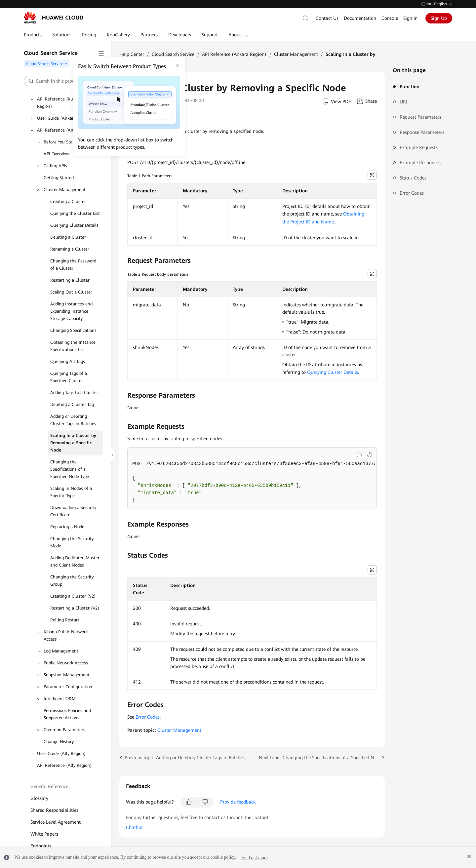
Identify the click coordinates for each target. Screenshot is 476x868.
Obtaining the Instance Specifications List (73, 346)
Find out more (254, 857)
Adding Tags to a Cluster (74, 393)
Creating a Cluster (68, 201)
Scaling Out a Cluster (71, 292)
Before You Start (60, 142)
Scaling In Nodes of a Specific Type (71, 492)
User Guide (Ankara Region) (65, 118)
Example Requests (419, 147)
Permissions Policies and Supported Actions (67, 714)
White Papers (44, 834)
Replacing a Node (67, 527)
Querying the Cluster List (75, 213)
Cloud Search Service (173, 54)
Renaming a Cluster (70, 249)
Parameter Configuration (68, 687)
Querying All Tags (68, 361)
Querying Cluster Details (74, 225)
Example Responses (420, 163)
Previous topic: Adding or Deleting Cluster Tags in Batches (185, 758)
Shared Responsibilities (54, 810)
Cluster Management (65, 190)
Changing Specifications (73, 330)
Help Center (132, 54)
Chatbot (134, 827)
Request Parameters (420, 117)
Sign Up (439, 18)
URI (403, 102)
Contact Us (327, 18)
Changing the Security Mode (72, 542)
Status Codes (413, 178)
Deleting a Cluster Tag (72, 404)
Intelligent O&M (60, 699)
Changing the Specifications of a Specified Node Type (70, 469)
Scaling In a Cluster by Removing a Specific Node (73, 443)
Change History (59, 742)
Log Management (61, 651)
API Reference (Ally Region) (64, 765)
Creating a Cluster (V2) (73, 596)
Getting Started (59, 178)
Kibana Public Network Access (66, 635)
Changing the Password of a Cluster (73, 265)
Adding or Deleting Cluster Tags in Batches (73, 420)
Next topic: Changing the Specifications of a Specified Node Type (322, 758)
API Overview (57, 154)
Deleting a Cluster (68, 237)
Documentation (360, 18)
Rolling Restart (65, 620)
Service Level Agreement (56, 822)
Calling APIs (55, 166)
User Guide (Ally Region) (61, 753)
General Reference (49, 786)
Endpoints (41, 846)
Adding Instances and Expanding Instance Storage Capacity (71, 311)
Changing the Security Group (72, 581)
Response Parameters (422, 132)
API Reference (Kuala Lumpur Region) (66, 103)
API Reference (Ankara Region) (68, 130)
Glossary (39, 798)
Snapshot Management (67, 675)
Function (410, 87)
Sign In (410, 18)
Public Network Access (66, 663)
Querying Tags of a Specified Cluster (69, 377)
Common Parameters (64, 730)
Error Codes (412, 193)
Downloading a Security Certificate (73, 511)
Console (390, 18)
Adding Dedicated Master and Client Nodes (75, 561)
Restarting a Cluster (70, 280)
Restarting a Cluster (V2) (75, 608)
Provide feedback (238, 802)
